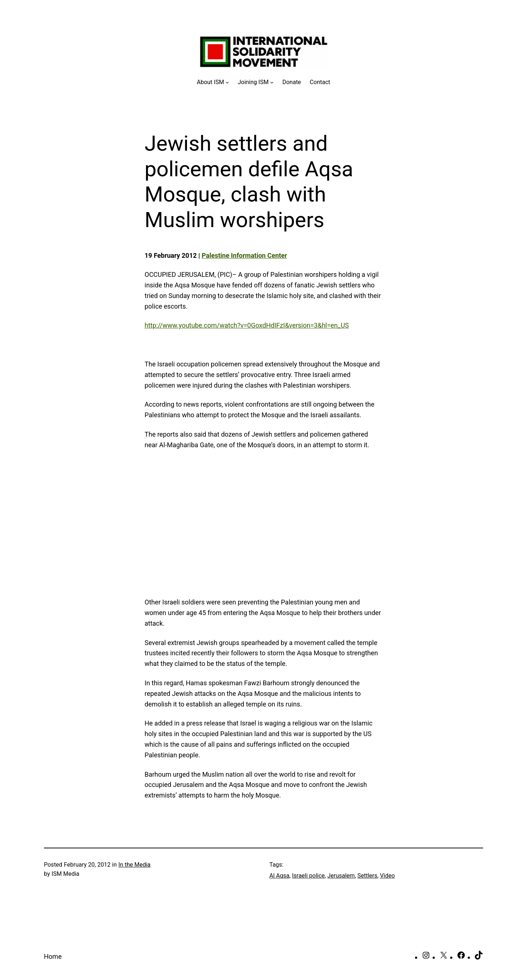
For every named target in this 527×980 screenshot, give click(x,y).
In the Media (135, 865)
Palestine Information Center (244, 255)
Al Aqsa (279, 876)
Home (53, 956)
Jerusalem (341, 876)
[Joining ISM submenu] (256, 82)
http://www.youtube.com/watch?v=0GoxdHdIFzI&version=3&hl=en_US (247, 325)
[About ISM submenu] (213, 82)
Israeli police (308, 876)
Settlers (368, 876)
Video (387, 876)
